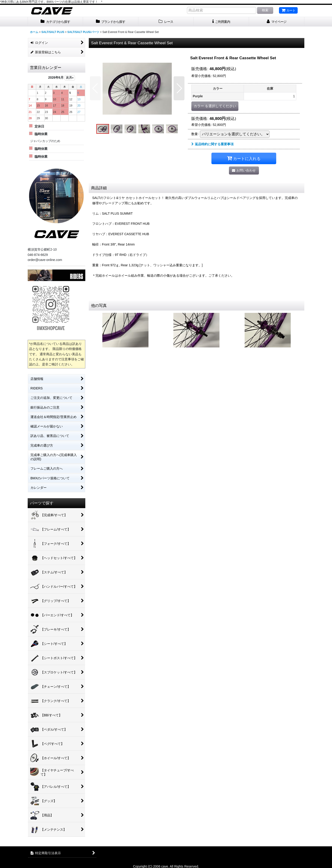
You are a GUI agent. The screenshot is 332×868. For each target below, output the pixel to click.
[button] (95, 88)
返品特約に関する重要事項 (212, 144)
